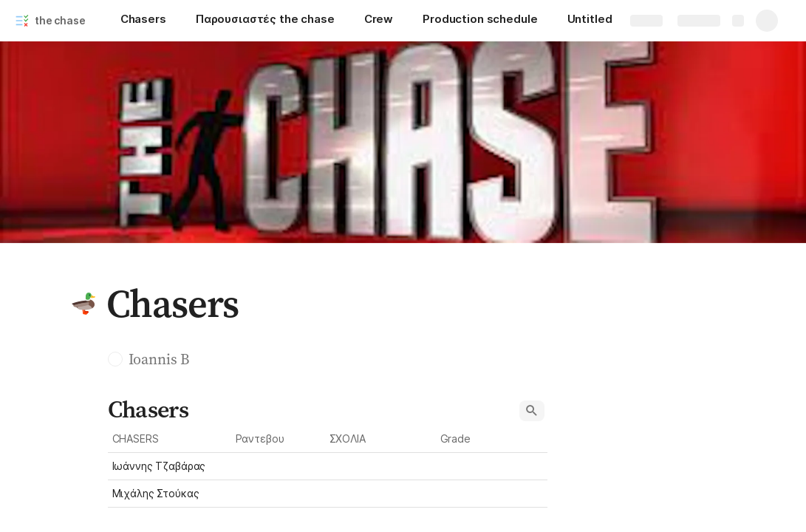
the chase (60, 20)
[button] (83, 304)
